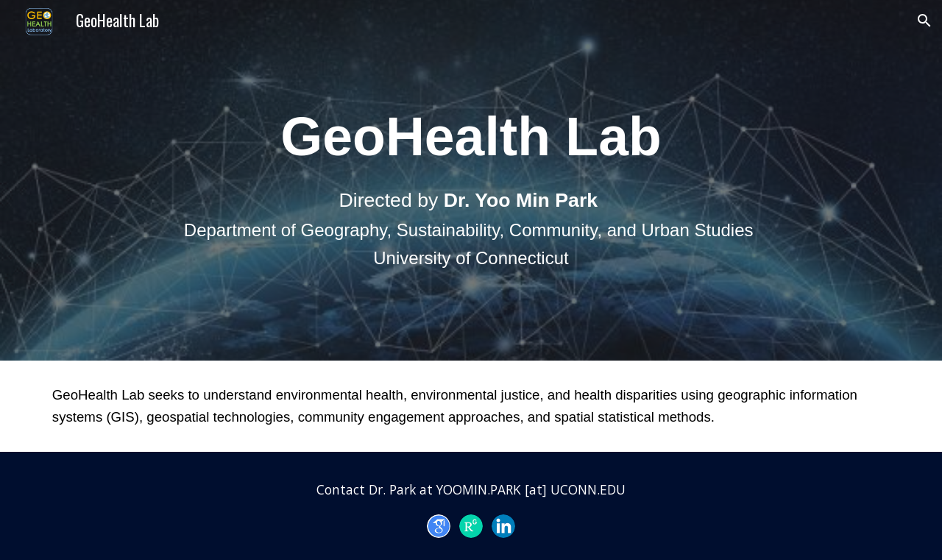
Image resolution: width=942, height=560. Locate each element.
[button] (924, 21)
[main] (471, 180)
